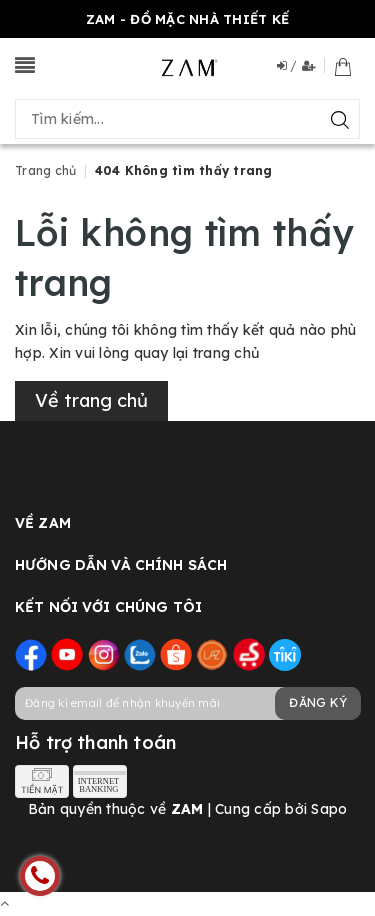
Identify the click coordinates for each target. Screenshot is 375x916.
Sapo (329, 809)
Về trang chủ (91, 400)
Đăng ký (318, 702)
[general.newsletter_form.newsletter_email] (187, 703)
